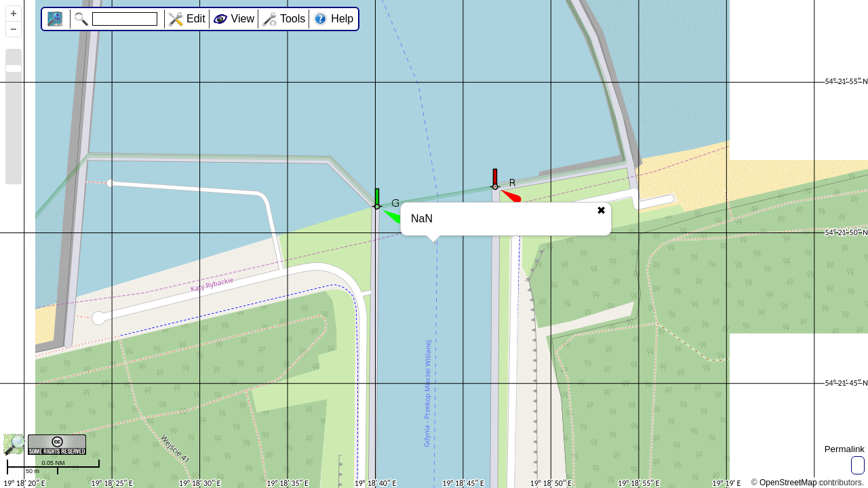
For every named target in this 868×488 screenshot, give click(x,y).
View (243, 19)
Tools (293, 19)
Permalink (845, 449)
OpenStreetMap (788, 483)
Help (342, 19)
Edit (196, 19)
